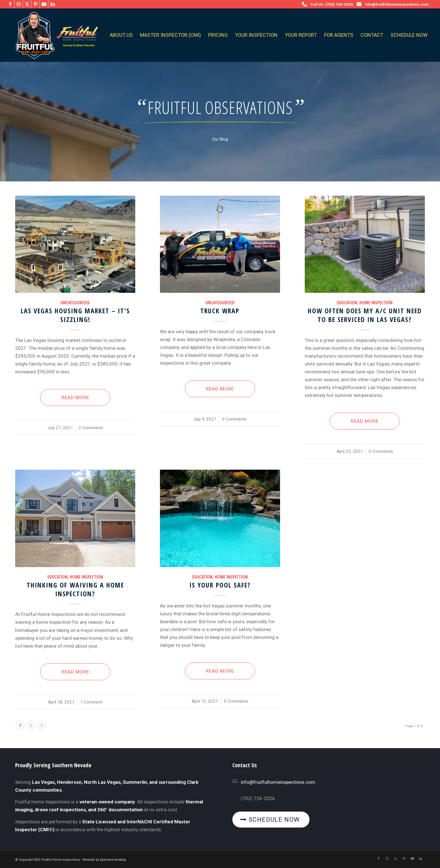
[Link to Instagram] (19, 4)
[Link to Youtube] (44, 4)
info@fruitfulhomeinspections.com (397, 4)
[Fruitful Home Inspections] (55, 35)
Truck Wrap (220, 311)
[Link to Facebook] (10, 4)
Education (347, 303)
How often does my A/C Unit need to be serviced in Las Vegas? (365, 315)
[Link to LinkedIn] (52, 4)
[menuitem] (121, 35)
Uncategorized (75, 303)
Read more (75, 398)
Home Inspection (376, 303)
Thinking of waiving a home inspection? (75, 589)
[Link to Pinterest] (35, 4)
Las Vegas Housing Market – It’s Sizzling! (75, 315)
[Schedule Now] (271, 820)
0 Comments (91, 428)
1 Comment (91, 702)
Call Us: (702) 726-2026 (332, 4)
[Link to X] (27, 4)
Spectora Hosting (113, 860)
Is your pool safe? (220, 585)
